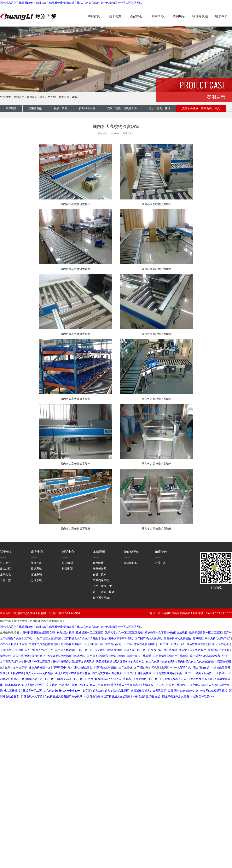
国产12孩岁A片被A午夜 (39, 650)
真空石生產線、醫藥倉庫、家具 (112, 598)
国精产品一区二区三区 (40, 679)
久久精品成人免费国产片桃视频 (64, 697)
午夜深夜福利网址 (145, 644)
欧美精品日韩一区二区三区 (206, 633)
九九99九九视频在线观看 (44, 644)
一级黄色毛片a (93, 697)
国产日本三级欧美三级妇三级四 (106, 656)
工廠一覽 (5, 580)
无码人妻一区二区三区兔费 (140, 650)
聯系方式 (160, 563)
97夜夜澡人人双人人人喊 (202, 685)
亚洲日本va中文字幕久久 (177, 667)
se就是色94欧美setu (203, 697)
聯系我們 (221, 16)
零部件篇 (36, 563)
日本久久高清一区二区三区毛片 (75, 679)
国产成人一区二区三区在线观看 (43, 638)
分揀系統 (36, 580)
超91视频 (198, 638)
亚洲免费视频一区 (40, 667)
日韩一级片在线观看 (139, 656)
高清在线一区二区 (154, 685)
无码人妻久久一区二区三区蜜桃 (124, 633)
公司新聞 (67, 563)
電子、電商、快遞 (159, 108)
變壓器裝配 (35, 108)
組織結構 (5, 569)
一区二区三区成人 (169, 644)
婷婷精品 (65, 685)
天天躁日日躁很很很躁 (109, 650)
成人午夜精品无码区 (117, 691)
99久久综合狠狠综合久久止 (29, 656)
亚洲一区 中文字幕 (16, 667)
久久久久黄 (50, 691)
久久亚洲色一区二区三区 (148, 679)
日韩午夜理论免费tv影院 (67, 662)
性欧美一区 (97, 644)
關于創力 (115, 16)
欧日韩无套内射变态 (220, 644)
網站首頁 (94, 16)
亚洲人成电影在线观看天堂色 (73, 673)
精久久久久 (97, 685)
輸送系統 (36, 569)
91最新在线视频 (176, 685)
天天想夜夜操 (105, 662)
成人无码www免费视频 (40, 673)
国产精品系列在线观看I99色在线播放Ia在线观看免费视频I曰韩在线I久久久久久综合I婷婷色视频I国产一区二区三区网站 (71, 3)
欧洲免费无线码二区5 (218, 638)
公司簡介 (5, 563)
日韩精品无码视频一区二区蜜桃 (113, 667)
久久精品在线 (16, 673)
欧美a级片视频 (66, 633)
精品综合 (6, 656)
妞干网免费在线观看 (194, 644)
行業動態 (67, 569)
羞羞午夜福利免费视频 (178, 638)
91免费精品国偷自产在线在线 (171, 656)
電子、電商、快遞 (104, 592)
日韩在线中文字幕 (32, 697)
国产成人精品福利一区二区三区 (74, 650)
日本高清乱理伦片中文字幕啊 (40, 685)
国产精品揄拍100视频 (147, 667)
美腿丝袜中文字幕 (219, 650)
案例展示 (179, 16)
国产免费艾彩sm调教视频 (107, 673)
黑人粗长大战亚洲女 (80, 667)
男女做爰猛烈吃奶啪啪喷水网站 (67, 656)
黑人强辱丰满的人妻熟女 (130, 662)
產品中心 (136, 16)
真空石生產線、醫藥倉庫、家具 (201, 108)
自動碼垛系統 (87, 108)
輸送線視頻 (200, 16)
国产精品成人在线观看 (117, 697)
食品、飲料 (100, 575)
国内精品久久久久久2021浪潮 (195, 662)
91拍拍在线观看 (178, 633)
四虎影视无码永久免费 (176, 697)
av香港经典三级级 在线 (147, 697)
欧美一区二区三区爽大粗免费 (194, 673)
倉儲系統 (36, 575)
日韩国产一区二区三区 (37, 662)
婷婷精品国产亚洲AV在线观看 (113, 679)
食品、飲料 (61, 108)
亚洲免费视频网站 (164, 673)
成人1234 (98, 691)
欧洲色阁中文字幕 (156, 633)
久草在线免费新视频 (201, 679)
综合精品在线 (201, 667)
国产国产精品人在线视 (149, 638)
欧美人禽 (193, 691)
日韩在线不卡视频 (12, 650)
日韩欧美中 (60, 667)
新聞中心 (158, 16)
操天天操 (89, 662)
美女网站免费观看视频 (214, 691)
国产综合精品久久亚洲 (14, 644)
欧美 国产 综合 (177, 691)
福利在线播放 (80, 685)
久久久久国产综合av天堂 (161, 662)
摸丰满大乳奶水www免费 (206, 656)
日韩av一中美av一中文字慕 (75, 691)
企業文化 (5, 575)
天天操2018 (221, 673)
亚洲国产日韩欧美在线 (138, 673)
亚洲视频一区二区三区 (90, 633)
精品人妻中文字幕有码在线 (117, 638)
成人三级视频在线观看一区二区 (23, 691)
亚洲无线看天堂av (176, 679)
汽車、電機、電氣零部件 (108, 586)
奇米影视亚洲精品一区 (75, 644)
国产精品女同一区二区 (119, 644)
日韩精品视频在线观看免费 (39, 633)
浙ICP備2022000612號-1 (66, 613)
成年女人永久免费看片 (193, 650)
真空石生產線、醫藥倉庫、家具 (59, 97)
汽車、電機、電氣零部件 (122, 108)
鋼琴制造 (11, 108)
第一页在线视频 (168, 650)
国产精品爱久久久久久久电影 (81, 638)
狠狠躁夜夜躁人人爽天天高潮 (123, 685)
